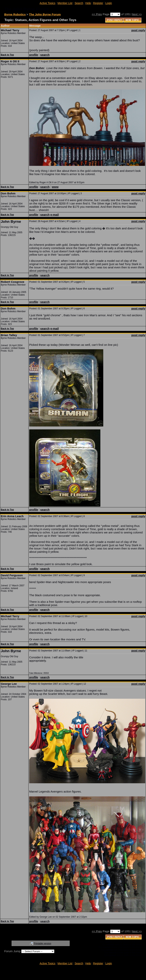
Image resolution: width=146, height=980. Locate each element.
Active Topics (47, 3)
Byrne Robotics (15, 14)
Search (79, 3)
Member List (65, 3)
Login (109, 3)
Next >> (137, 14)
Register (98, 3)
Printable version (42, 944)
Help (88, 3)
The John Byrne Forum (45, 14)
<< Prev (97, 14)
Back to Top (7, 55)
